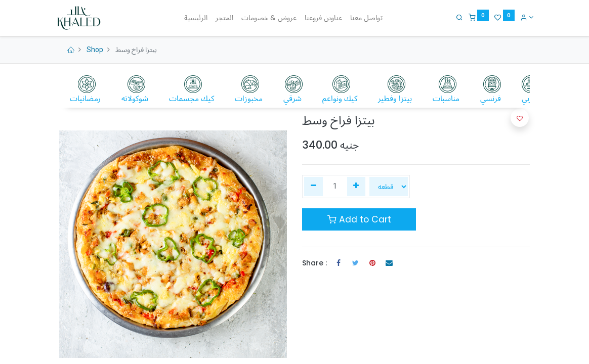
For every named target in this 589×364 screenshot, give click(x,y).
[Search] (456, 17)
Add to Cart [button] (359, 219)
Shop (95, 50)
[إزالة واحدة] (313, 187)
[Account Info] (523, 17)
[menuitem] (196, 18)
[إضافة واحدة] (356, 187)
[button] (520, 118)
